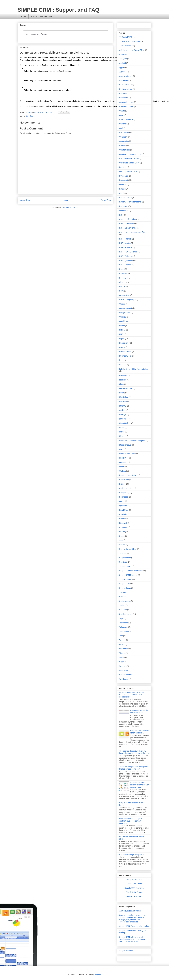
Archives (123, 72)
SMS (121, 597)
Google (122, 304)
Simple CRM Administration (131, 571)
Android (123, 63)
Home (23, 16)
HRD (121, 334)
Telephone (124, 623)
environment (124, 211)
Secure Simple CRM (128, 549)
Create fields (125, 150)
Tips (121, 636)
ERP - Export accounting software (133, 232)
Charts (122, 111)
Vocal (122, 657)
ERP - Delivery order (128, 228)
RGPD (122, 532)
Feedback (123, 278)
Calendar (123, 98)
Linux (122, 384)
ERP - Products (126, 247)
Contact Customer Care (42, 16)
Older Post (106, 200)
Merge (122, 432)
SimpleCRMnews (126, 951)
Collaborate (124, 133)
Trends (122, 640)
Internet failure (125, 356)
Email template (126, 198)
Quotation (123, 506)
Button (122, 94)
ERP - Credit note (127, 224)
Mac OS (123, 406)
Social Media (125, 601)
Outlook (123, 471)
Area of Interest (126, 76)
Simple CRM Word (134, 896)
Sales (122, 536)
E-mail (122, 189)
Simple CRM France (134, 892)
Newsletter (124, 458)
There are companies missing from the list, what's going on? (134, 768)
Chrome (123, 124)
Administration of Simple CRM (132, 50)
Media (122, 428)
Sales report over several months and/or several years (139, 785)
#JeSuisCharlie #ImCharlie (130, 911)
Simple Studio (125, 588)
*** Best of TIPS (126, 37)
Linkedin (123, 380)
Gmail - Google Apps (128, 300)
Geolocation (124, 295)
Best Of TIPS (125, 85)
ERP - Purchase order (128, 252)
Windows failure (126, 675)
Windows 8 (124, 670)
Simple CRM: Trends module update (134, 926)
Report (122, 519)
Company (123, 137)
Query (122, 501)
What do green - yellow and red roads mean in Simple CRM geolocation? (132, 695)
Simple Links (125, 584)
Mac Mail (123, 402)
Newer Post (25, 200)
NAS (121, 449)
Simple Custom (126, 579)
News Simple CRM (127, 453)
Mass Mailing (125, 423)
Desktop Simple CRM (128, 172)
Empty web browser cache (130, 202)
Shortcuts (123, 562)
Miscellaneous (125, 445)
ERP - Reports (125, 265)
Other (122, 467)
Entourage (124, 206)
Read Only (124, 510)
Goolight (123, 317)
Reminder (123, 514)
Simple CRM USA (134, 879)
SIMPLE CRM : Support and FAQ (59, 10)
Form (122, 291)
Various (122, 653)
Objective (29, 116)
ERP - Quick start (127, 256)
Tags (121, 618)
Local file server (126, 389)
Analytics (123, 59)
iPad (121, 360)
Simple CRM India (134, 884)
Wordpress (124, 679)
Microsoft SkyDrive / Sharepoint (132, 441)
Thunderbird (124, 631)
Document (124, 180)
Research (123, 523)
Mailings (123, 414)
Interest (122, 347)
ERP (121, 215)
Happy (122, 326)
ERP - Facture (125, 239)
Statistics (123, 610)
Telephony (124, 627)
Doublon (123, 184)
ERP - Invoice (125, 243)
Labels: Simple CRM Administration (134, 369)
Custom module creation (129, 158)
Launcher (123, 375)
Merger (122, 436)
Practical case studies (128, 475)
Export (122, 269)
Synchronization (126, 614)
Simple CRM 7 (125, 566)
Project (122, 484)
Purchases (124, 497)
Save (121, 540)
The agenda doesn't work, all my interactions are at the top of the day (134, 752)
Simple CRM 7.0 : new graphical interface (139, 732)
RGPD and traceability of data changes (139, 711)
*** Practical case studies (130, 41)
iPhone (122, 365)
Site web (123, 592)
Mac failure (124, 397)
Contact (123, 145)
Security (123, 553)
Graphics (123, 321)
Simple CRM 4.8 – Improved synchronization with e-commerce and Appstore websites (133, 939)
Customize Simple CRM (129, 163)
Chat (121, 115)
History (122, 330)
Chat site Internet (126, 119)
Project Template (126, 488)
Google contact (126, 308)
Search (122, 545)
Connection (124, 141)
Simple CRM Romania (134, 888)
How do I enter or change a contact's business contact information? (131, 821)
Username (124, 649)
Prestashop (124, 480)
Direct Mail (124, 176)
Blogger (98, 975)
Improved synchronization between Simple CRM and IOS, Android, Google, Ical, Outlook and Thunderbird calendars (134, 919)
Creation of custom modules (131, 154)
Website (123, 666)
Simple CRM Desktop (128, 575)
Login (122, 393)
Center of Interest (127, 102)
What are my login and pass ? (132, 855)
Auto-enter (124, 80)
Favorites (123, 274)
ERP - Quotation (126, 261)
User (121, 644)
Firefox (122, 286)
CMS (121, 128)
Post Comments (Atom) (71, 207)
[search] (65, 34)
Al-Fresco (123, 54)
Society (122, 605)
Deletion (123, 167)
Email (122, 193)
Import (122, 339)
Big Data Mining (126, 89)
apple (122, 67)
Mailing (122, 410)
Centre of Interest (127, 106)
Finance (123, 282)
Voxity (122, 662)
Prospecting (124, 493)
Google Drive (125, 313)
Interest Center (126, 352)
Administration (125, 46)
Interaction (124, 343)
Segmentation (125, 558)
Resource (123, 527)
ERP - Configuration (128, 219)
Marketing (123, 419)
